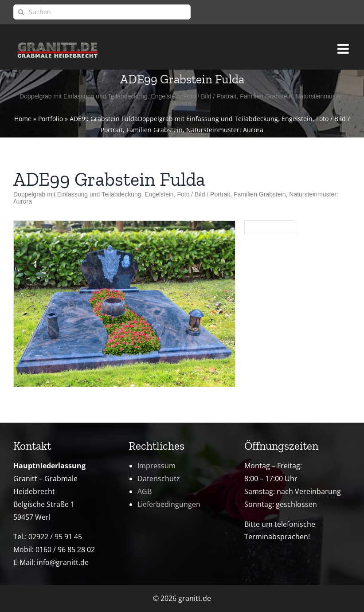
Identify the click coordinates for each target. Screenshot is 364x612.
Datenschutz (159, 479)
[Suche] (21, 12)
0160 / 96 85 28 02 (65, 549)
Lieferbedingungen (169, 504)
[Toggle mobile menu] (344, 45)
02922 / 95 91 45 (55, 537)
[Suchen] (102, 12)
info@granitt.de (63, 562)
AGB (145, 491)
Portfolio (51, 119)
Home (23, 119)
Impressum (157, 466)
